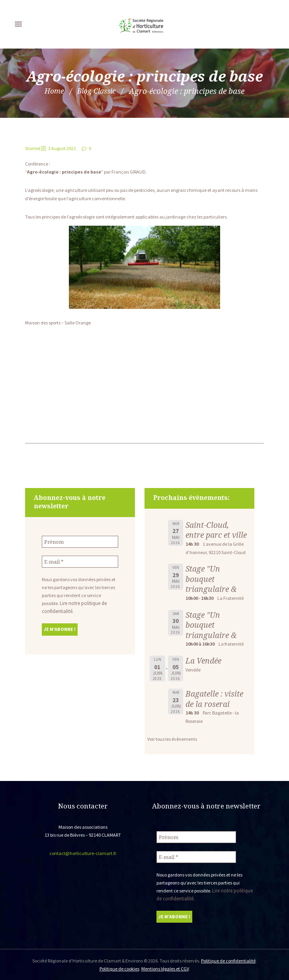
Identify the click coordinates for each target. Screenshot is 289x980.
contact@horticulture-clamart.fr (83, 853)
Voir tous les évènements (172, 739)
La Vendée (203, 661)
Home (52, 91)
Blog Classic (97, 91)
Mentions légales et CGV (165, 968)
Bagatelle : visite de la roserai (214, 699)
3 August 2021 (62, 148)
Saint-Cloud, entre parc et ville (216, 530)
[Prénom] (80, 542)
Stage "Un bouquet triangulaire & (211, 579)
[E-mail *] (80, 561)
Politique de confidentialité (228, 960)
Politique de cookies (119, 968)
